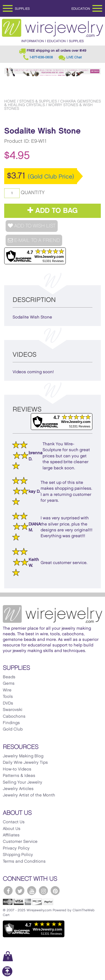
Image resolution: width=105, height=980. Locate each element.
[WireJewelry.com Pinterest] (55, 891)
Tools (8, 697)
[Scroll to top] (7, 975)
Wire (7, 690)
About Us (12, 829)
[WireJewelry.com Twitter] (20, 891)
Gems (9, 684)
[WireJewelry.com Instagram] (43, 891)
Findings (11, 723)
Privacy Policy (16, 848)
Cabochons (14, 717)
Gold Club (13, 729)
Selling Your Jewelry (23, 782)
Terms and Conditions (24, 862)
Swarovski (13, 710)
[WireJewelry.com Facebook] (8, 891)
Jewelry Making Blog (23, 756)
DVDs (8, 703)
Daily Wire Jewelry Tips (25, 763)
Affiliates (11, 835)
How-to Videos (17, 769)
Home (10, 101)
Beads (9, 677)
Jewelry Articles (18, 789)
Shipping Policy (18, 855)
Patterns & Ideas (19, 776)
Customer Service (20, 842)
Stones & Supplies (38, 101)
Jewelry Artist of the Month (29, 795)
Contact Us (14, 822)
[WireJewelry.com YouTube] (32, 891)
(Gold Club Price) (51, 177)
